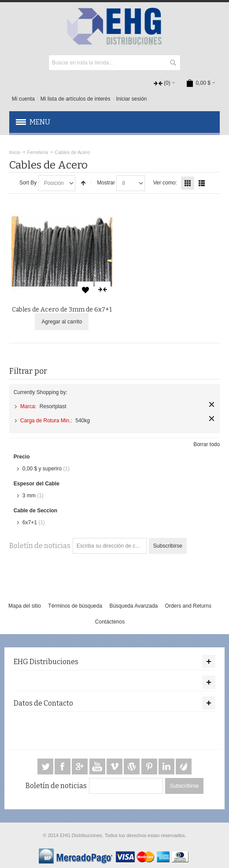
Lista (202, 183)
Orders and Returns (188, 606)
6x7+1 (30, 522)
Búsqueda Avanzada (133, 606)
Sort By (28, 183)
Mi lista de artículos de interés (76, 99)
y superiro (42, 469)
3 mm (29, 496)
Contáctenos (110, 622)
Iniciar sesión (132, 99)
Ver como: (165, 183)
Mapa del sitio (25, 606)
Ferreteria (37, 152)
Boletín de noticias (40, 546)
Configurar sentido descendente (83, 183)
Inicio (15, 152)
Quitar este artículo (212, 404)
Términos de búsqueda (75, 606)
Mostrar (106, 183)
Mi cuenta (23, 99)
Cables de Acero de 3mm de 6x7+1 (62, 310)
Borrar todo (207, 444)
